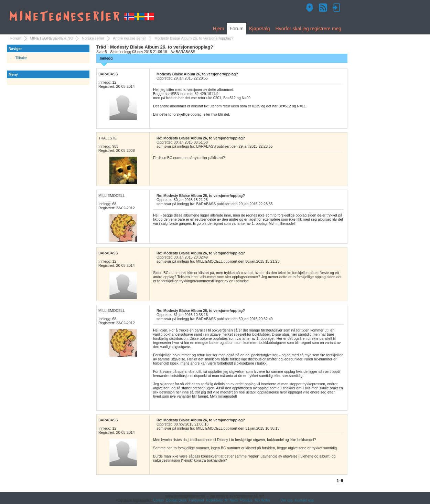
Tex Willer (262, 500)
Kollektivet (214, 500)
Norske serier (93, 38)
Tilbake (21, 58)
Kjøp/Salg (260, 29)
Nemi (234, 500)
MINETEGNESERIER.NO (52, 38)
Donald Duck (176, 500)
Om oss (287, 500)
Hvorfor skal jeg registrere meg (308, 29)
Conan (158, 500)
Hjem (219, 29)
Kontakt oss (304, 500)
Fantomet (197, 500)
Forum (236, 29)
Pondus (246, 500)
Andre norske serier (129, 38)
